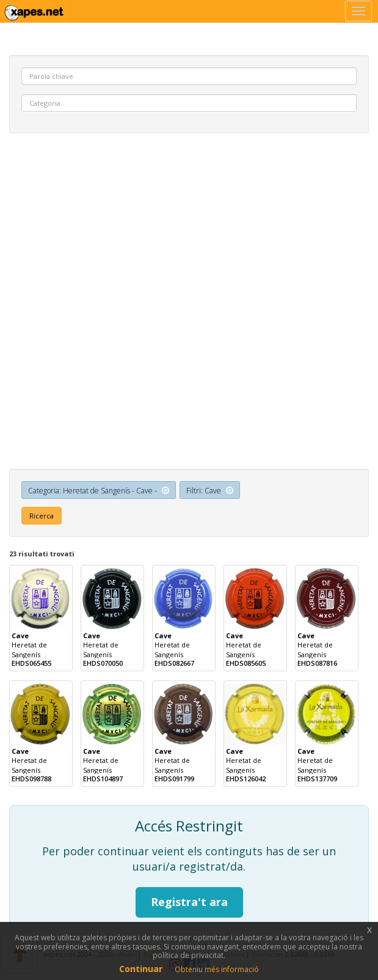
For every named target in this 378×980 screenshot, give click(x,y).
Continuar (141, 969)
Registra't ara (189, 902)
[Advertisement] (189, 231)
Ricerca (42, 516)
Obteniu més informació (217, 969)
